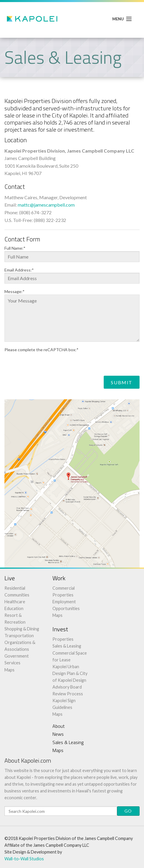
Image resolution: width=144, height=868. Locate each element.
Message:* (15, 292)
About (59, 726)
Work (59, 578)
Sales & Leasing (67, 646)
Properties (63, 639)
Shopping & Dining (22, 629)
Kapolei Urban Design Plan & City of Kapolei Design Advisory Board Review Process (70, 680)
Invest (60, 629)
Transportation (19, 636)
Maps (9, 670)
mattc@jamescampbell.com (46, 205)
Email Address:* (19, 270)
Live (10, 578)
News (58, 734)
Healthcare (15, 602)
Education (14, 608)
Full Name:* (15, 248)
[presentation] (49, 364)
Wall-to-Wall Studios (24, 859)
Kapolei (33, 19)
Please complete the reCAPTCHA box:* (41, 350)
